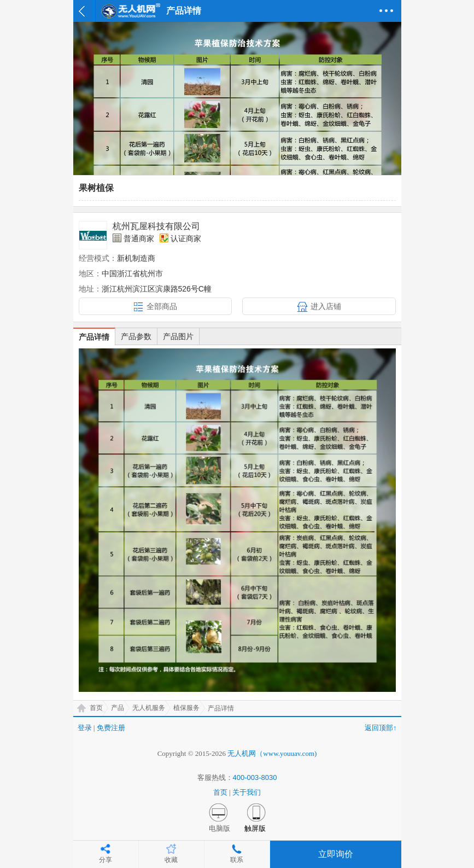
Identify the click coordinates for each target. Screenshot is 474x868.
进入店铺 (326, 306)
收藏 (171, 860)
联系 (237, 860)
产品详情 (94, 337)
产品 (118, 708)
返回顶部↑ (381, 728)
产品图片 (178, 336)
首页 (96, 708)
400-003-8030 (255, 777)
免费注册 (111, 728)
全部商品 (162, 306)
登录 (85, 728)
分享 (106, 860)
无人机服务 (149, 708)
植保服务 (186, 708)
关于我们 (247, 792)
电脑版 (220, 828)
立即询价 (336, 854)
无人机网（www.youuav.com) (272, 753)
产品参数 (136, 336)
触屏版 (255, 828)
